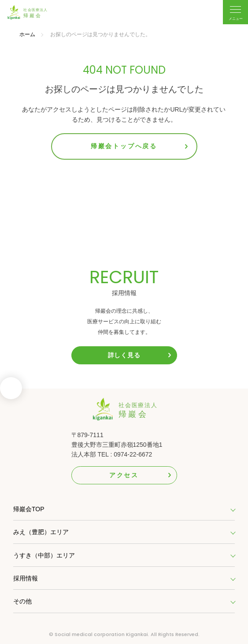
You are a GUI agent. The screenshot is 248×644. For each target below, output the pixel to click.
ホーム (27, 34)
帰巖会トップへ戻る (124, 146)
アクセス (124, 475)
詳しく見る (124, 355)
